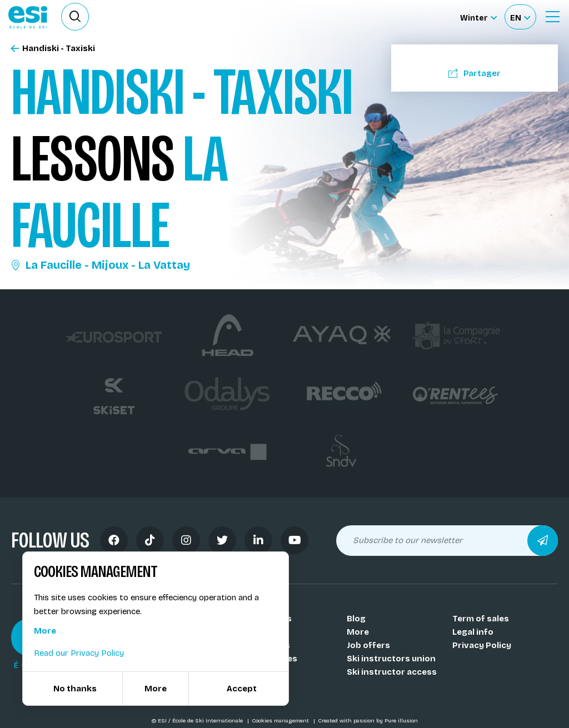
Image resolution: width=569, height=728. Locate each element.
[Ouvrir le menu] (552, 17)
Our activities (269, 659)
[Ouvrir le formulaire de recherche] (75, 17)
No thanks (75, 689)
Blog (356, 619)
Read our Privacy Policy (79, 653)
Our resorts (266, 645)
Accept (242, 689)
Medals (256, 672)
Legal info (473, 632)
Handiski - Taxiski (53, 49)
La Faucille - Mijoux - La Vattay (101, 265)
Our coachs (265, 632)
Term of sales (481, 619)
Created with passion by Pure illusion (368, 721)
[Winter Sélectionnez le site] (478, 17)
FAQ (249, 685)
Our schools (266, 619)
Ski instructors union (391, 659)
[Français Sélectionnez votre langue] (520, 17)
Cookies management (281, 721)
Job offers (368, 645)
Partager (475, 73)
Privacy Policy (482, 645)
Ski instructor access (392, 672)
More (358, 632)
